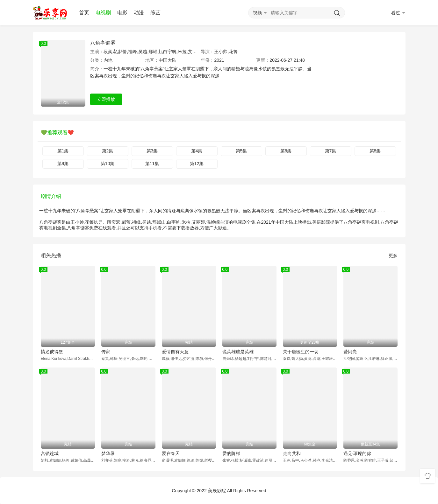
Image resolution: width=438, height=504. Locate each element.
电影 (122, 13)
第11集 (152, 164)
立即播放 (106, 99)
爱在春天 (171, 453)
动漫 (139, 13)
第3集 (152, 151)
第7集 (331, 151)
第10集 (108, 164)
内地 (108, 60)
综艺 (155, 13)
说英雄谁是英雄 (238, 352)
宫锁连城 (50, 453)
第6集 (286, 151)
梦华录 (108, 453)
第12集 (197, 164)
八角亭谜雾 (103, 43)
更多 (393, 255)
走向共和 (292, 453)
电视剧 (103, 13)
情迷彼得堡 (52, 352)
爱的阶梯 (231, 453)
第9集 (63, 164)
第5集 (241, 151)
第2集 (108, 151)
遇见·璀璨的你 (357, 453)
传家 (106, 352)
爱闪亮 (350, 352)
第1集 (63, 151)
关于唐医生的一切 (301, 352)
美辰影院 (217, 491)
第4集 (197, 151)
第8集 (375, 151)
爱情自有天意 (175, 352)
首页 (84, 13)
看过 (398, 13)
